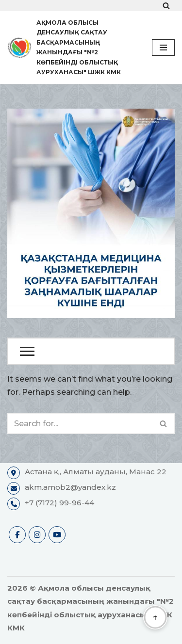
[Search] (166, 6)
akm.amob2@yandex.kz (70, 487)
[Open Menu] (91, 351)
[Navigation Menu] (163, 48)
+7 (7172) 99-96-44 (59, 503)
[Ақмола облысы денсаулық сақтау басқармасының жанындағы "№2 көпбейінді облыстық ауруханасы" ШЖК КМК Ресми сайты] (72, 48)
